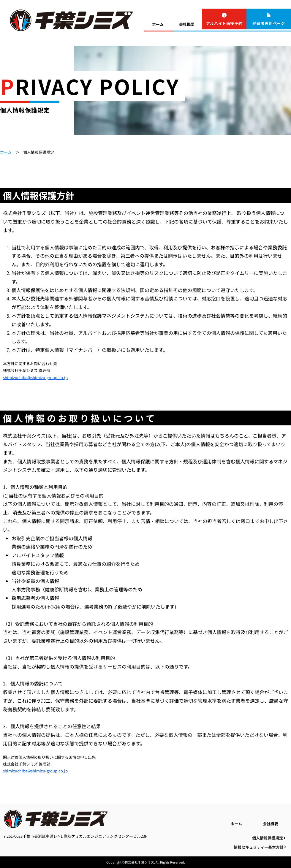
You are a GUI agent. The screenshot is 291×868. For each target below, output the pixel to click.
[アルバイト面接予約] (224, 19)
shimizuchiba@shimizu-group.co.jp (35, 377)
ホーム (6, 152)
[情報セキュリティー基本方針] (260, 847)
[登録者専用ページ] (269, 19)
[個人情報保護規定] (269, 838)
